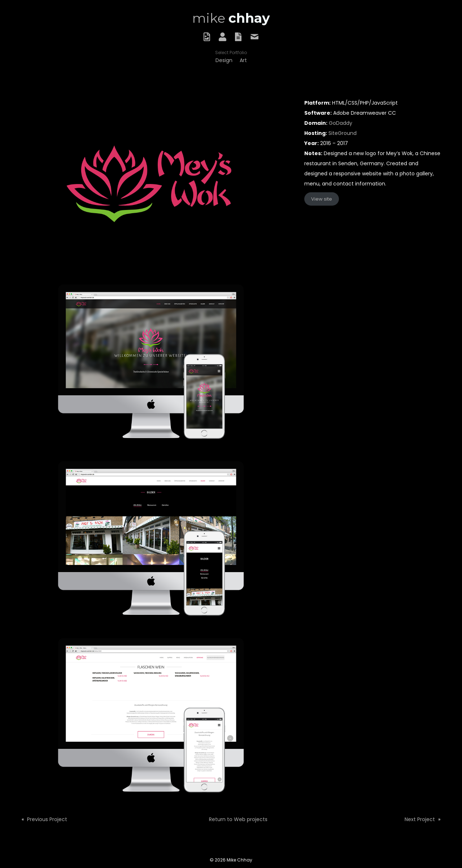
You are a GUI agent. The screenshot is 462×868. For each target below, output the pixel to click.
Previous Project (47, 819)
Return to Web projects (238, 819)
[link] (224, 60)
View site (322, 199)
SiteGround (343, 133)
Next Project (420, 819)
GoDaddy (341, 123)
